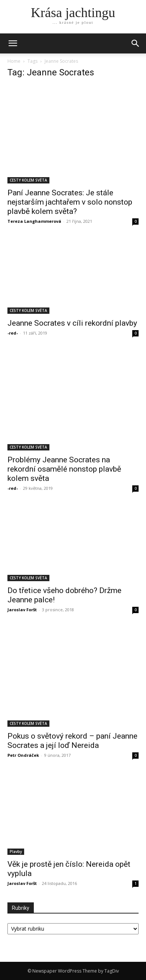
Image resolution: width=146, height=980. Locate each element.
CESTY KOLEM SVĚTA (28, 180)
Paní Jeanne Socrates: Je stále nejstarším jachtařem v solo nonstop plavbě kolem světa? (70, 202)
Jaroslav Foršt (22, 610)
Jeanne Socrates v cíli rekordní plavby (72, 323)
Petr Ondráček (23, 755)
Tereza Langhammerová (34, 221)
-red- (13, 333)
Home (14, 61)
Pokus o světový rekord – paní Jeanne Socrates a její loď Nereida (72, 741)
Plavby (16, 852)
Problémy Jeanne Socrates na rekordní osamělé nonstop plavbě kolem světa (64, 469)
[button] (136, 43)
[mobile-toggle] (13, 43)
